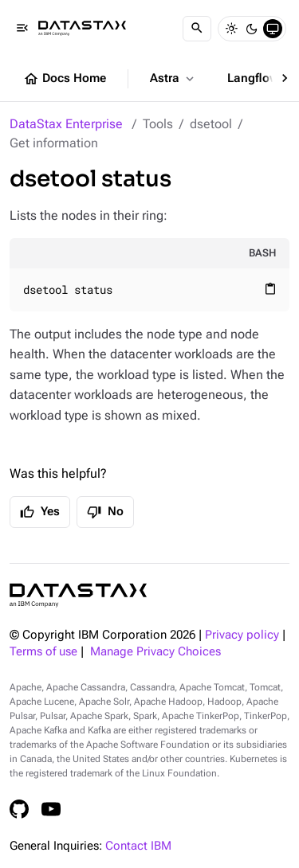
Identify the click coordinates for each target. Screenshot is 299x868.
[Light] (231, 29)
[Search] (197, 29)
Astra (173, 79)
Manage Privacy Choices (155, 652)
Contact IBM (138, 846)
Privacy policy (242, 635)
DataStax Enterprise (66, 124)
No (105, 512)
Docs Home (65, 79)
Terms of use (43, 652)
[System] (273, 29)
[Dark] (252, 29)
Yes (40, 512)
